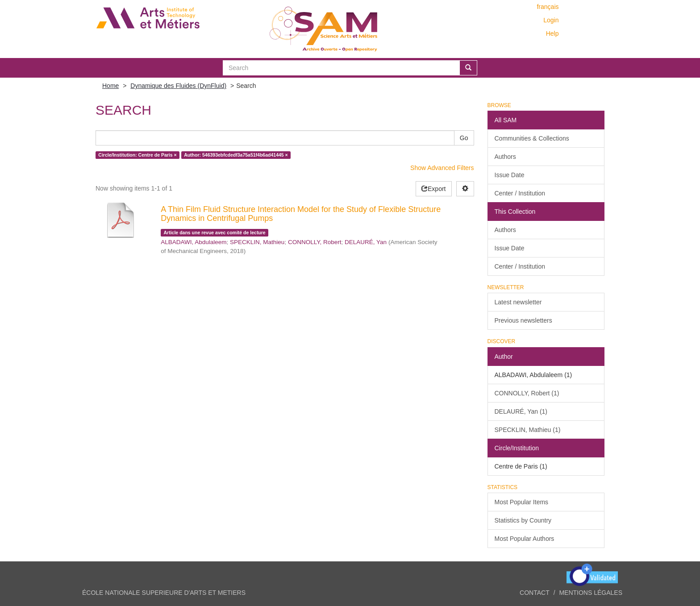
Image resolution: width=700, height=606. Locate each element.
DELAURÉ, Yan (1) (521, 411)
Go (464, 138)
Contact (535, 593)
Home (110, 86)
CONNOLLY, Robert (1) (527, 393)
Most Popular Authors (525, 539)
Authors (505, 157)
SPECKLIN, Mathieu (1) (528, 430)
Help (552, 33)
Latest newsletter (518, 302)
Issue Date (510, 175)
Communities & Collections (532, 138)
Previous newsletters (523, 320)
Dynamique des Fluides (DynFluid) (178, 86)
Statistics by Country (523, 520)
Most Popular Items (522, 502)
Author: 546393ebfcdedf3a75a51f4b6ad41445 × (236, 155)
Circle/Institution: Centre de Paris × (137, 155)
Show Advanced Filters (442, 168)
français (548, 7)
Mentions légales (591, 593)
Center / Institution (520, 193)
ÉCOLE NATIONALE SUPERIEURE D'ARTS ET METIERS (164, 593)
